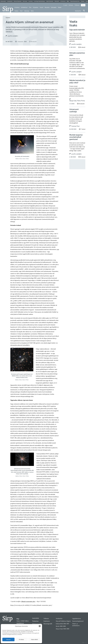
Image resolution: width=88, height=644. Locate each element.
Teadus (16, 11)
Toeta (83, 5)
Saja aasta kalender (77, 30)
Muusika (47, 8)
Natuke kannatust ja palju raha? (77, 82)
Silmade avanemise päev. (28, 601)
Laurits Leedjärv (13, 36)
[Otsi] (84, 11)
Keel (21, 11)
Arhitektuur (24, 8)
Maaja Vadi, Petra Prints (77, 101)
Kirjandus (36, 8)
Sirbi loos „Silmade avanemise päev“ (34, 51)
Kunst (42, 8)
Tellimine (77, 5)
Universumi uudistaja (74, 111)
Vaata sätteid (34, 639)
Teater (60, 8)
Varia (32, 11)
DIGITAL (85, 642)
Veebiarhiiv (78, 11)
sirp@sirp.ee (20, 623)
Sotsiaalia (54, 8)
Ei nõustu (21, 639)
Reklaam (71, 5)
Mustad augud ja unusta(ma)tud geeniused (76, 137)
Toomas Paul (75, 126)
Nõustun (8, 639)
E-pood (65, 5)
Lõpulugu (27, 11)
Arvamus (17, 8)
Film (30, 8)
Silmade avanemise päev (77, 54)
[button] (40, 626)
